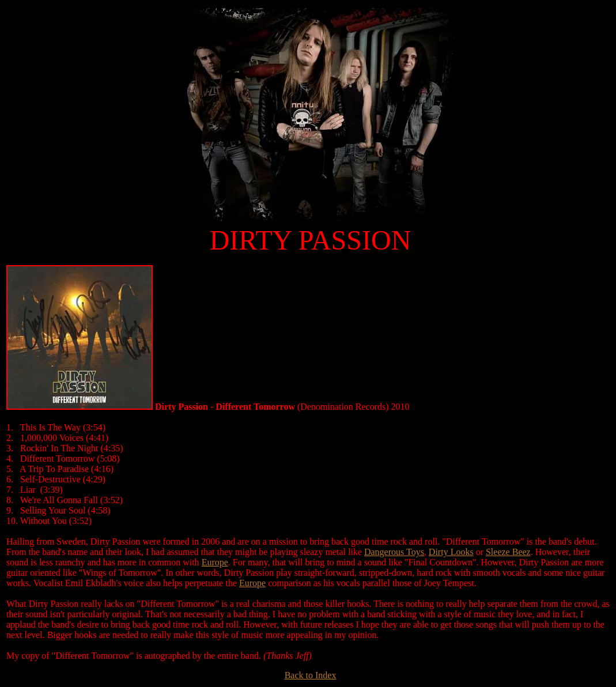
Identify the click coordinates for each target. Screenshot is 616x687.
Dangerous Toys (394, 552)
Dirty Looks (451, 552)
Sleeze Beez (508, 552)
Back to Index (311, 675)
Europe (215, 562)
